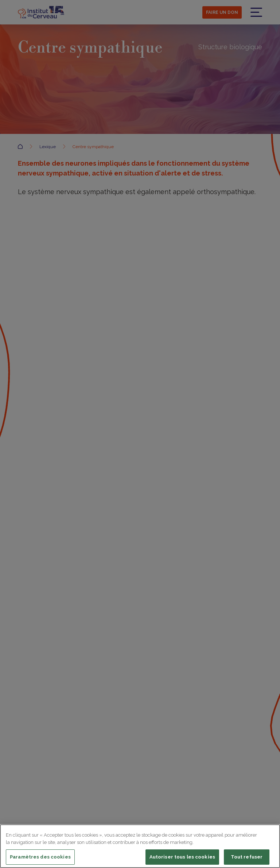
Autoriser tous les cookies (182, 858)
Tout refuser (247, 858)
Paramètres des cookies (40, 858)
